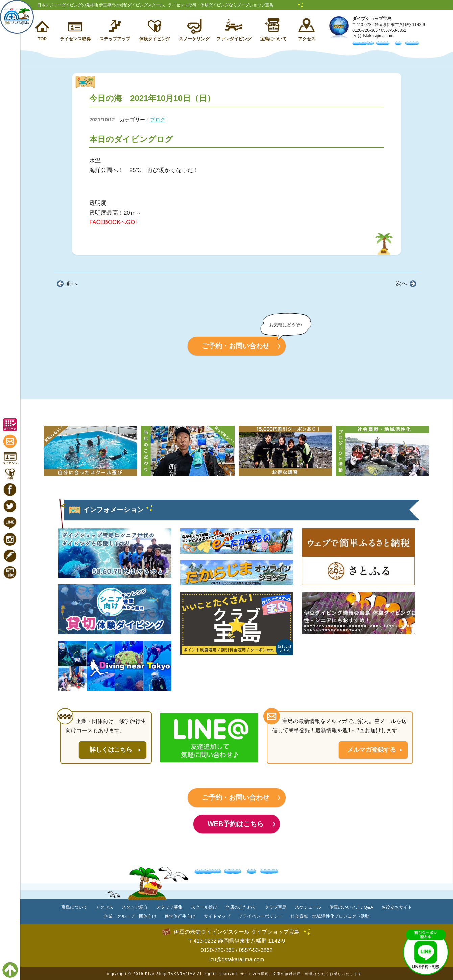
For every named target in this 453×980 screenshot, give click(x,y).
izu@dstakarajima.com (373, 36)
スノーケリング (194, 39)
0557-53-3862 (394, 30)
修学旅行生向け (180, 916)
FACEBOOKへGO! (113, 222)
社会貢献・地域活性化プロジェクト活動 (330, 916)
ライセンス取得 (75, 39)
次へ (401, 283)
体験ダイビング (155, 39)
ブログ (158, 119)
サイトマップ (217, 916)
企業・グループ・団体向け (130, 916)
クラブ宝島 (276, 907)
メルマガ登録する (372, 750)
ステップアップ (115, 39)
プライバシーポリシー (260, 916)
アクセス (307, 39)
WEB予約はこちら (236, 824)
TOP (42, 39)
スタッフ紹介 (135, 907)
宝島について (273, 39)
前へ (72, 283)
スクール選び (204, 907)
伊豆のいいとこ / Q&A (351, 907)
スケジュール (308, 907)
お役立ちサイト (397, 907)
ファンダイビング (234, 39)
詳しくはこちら (111, 750)
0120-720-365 (365, 30)
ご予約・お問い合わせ (236, 346)
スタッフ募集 (169, 907)
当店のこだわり (241, 907)
